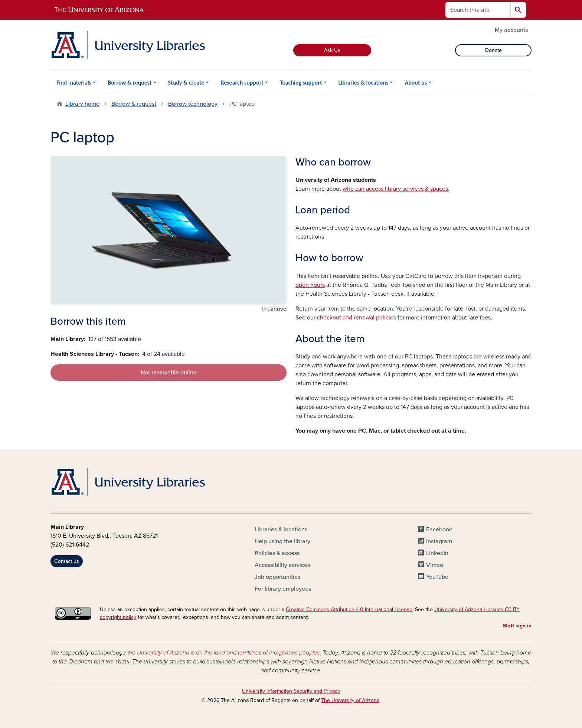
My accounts (511, 30)
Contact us (67, 561)
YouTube (437, 577)
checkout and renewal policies (357, 318)
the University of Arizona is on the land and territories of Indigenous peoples (223, 653)
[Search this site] (478, 10)
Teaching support (301, 83)
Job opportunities (277, 577)
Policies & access (277, 553)
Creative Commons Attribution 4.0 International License (349, 609)
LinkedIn (437, 553)
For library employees (283, 589)
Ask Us (332, 50)
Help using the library (282, 541)
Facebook (439, 529)
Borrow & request (130, 83)
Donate (493, 50)
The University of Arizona (350, 700)
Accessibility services (282, 565)
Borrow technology (193, 104)
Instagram (439, 541)
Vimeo (435, 565)
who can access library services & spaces (395, 189)
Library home (82, 104)
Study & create (186, 83)
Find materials (74, 83)
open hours (310, 285)
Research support (242, 83)
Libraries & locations (364, 83)
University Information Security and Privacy (291, 691)
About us (416, 83)
